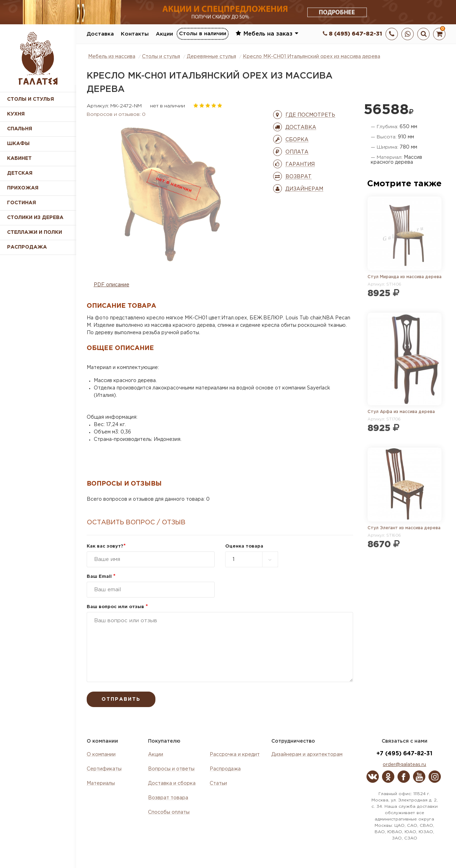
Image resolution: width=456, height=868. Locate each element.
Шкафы (18, 144)
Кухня (16, 114)
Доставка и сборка (172, 783)
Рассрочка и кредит (235, 755)
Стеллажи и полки (35, 232)
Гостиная (21, 203)
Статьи (218, 783)
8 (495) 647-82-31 (352, 34)
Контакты (135, 34)
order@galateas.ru (404, 765)
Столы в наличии (203, 34)
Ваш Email (101, 577)
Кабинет (19, 158)
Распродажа (225, 769)
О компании (101, 755)
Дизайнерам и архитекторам (307, 755)
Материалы (101, 783)
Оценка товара (244, 546)
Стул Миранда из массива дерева (405, 277)
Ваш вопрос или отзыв (117, 607)
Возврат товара (168, 798)
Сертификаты (104, 769)
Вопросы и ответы (171, 769)
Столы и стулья (30, 99)
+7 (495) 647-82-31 (404, 754)
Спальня (20, 129)
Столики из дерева (35, 218)
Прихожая (23, 188)
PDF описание (112, 285)
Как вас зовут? (106, 546)
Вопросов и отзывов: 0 (116, 114)
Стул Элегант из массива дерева (404, 528)
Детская (20, 173)
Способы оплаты (169, 812)
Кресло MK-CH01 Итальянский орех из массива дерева (312, 57)
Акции (164, 34)
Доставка (100, 34)
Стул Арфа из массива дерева (401, 412)
